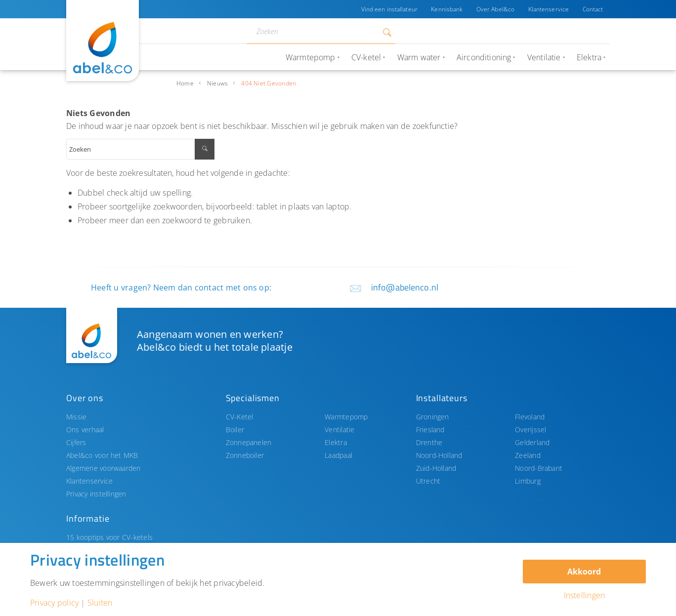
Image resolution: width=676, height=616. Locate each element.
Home (185, 83)
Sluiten (100, 603)
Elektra (336, 442)
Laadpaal (338, 455)
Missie (76, 417)
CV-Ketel (240, 417)
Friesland (430, 430)
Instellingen (585, 595)
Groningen (433, 417)
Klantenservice (548, 9)
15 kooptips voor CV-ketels (109, 537)
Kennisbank (446, 9)
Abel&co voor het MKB (102, 455)
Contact (592, 9)
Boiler (235, 430)
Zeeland (528, 455)
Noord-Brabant (539, 468)
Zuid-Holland (436, 468)
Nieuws (217, 83)
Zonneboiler (245, 455)
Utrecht (428, 481)
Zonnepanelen (249, 442)
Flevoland (530, 417)
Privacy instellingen (96, 494)
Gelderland (532, 442)
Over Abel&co (494, 9)
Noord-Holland (439, 455)
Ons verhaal (85, 430)
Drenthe (429, 442)
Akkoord (584, 572)
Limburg (528, 481)
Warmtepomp (346, 417)
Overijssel (530, 430)
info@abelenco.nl (405, 287)
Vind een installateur (388, 9)
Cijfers (76, 442)
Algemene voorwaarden (104, 468)
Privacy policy (54, 603)
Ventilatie (339, 430)
